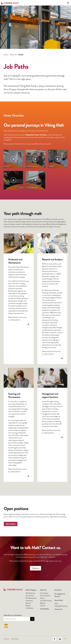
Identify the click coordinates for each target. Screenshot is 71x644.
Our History (44, 593)
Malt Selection (30, 593)
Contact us (35, 568)
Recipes (28, 606)
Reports (43, 603)
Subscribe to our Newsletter (13, 615)
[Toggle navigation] (68, 3)
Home (6, 55)
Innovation (58, 590)
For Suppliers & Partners (60, 595)
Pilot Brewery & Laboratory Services (31, 601)
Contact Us (58, 609)
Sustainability (45, 609)
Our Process (30, 596)
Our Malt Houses (46, 601)
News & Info (59, 600)
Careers (43, 606)
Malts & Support (31, 590)
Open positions (11, 524)
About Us (13, 55)
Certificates (29, 608)
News (56, 604)
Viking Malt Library (61, 606)
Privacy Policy (15, 639)
